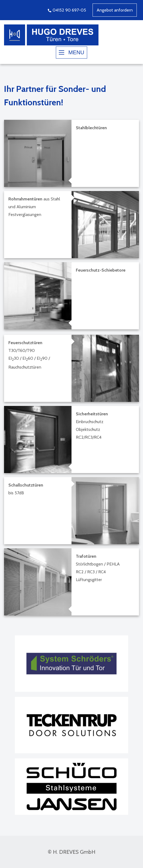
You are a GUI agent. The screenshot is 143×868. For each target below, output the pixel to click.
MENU (71, 52)
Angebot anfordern (115, 10)
